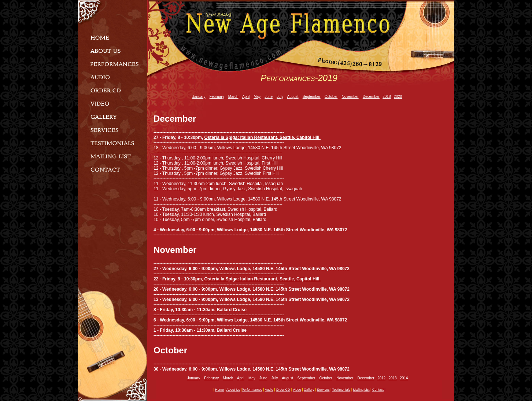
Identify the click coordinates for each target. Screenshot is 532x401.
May (257, 97)
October (331, 97)
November (350, 97)
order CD (283, 390)
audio (269, 390)
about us (233, 390)
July (280, 97)
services (323, 390)
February (217, 97)
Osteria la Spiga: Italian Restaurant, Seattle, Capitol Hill (263, 137)
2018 (387, 97)
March (233, 97)
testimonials (341, 390)
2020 (398, 97)
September (312, 97)
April (246, 97)
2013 (393, 378)
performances (252, 390)
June (269, 97)
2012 (381, 378)
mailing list (361, 390)
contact (378, 390)
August (293, 97)
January (199, 97)
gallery (309, 390)
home (219, 390)
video (297, 390)
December (371, 97)
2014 (404, 378)
